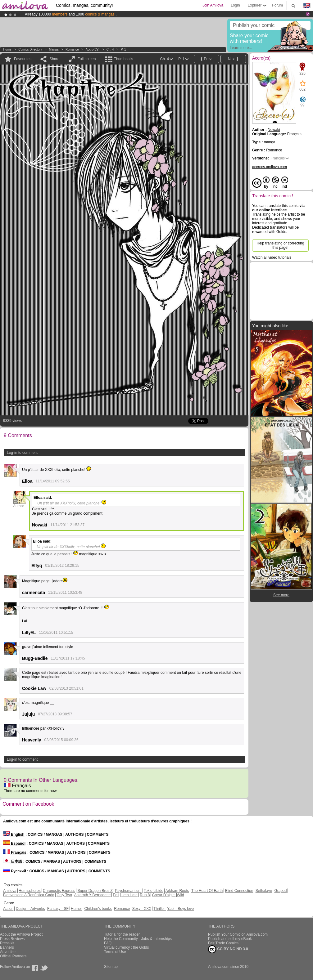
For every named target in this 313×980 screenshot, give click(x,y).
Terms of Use (115, 952)
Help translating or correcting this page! (280, 245)
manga (54, 49)
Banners (7, 947)
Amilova (10, 891)
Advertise (8, 952)
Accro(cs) (93, 49)
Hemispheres (30, 891)
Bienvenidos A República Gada (29, 895)
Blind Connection (239, 891)
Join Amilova (213, 5)
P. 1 (123, 49)
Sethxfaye (264, 891)
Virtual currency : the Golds (127, 947)
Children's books (98, 909)
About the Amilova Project (21, 934)
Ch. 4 (110, 49)
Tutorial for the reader (122, 934)
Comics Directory (30, 49)
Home (7, 49)
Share (54, 59)
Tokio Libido (154, 891)
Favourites (23, 59)
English (14, 835)
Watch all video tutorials (272, 257)
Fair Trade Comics (223, 943)
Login (235, 5)
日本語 (13, 861)
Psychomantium (128, 891)
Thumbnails (124, 59)
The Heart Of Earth (207, 891)
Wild (180, 895)
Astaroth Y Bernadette (93, 895)
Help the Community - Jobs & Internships (138, 939)
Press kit (7, 943)
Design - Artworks (30, 909)
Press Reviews (12, 939)
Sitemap (111, 967)
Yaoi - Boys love (180, 909)
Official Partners (13, 956)
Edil (116, 895)
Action (8, 909)
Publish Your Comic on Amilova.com (238, 934)
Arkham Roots (177, 891)
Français (17, 786)
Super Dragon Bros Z (95, 891)
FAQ (108, 943)
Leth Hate (129, 895)
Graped (280, 891)
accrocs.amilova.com (270, 167)
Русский (15, 871)
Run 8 (145, 895)
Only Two (64, 895)
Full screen (87, 59)
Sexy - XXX (142, 909)
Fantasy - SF (58, 909)
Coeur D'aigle (164, 895)
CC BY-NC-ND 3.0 (228, 949)
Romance (72, 49)
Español (14, 844)
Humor (76, 909)
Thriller (160, 909)
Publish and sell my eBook (230, 939)
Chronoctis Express (59, 891)
